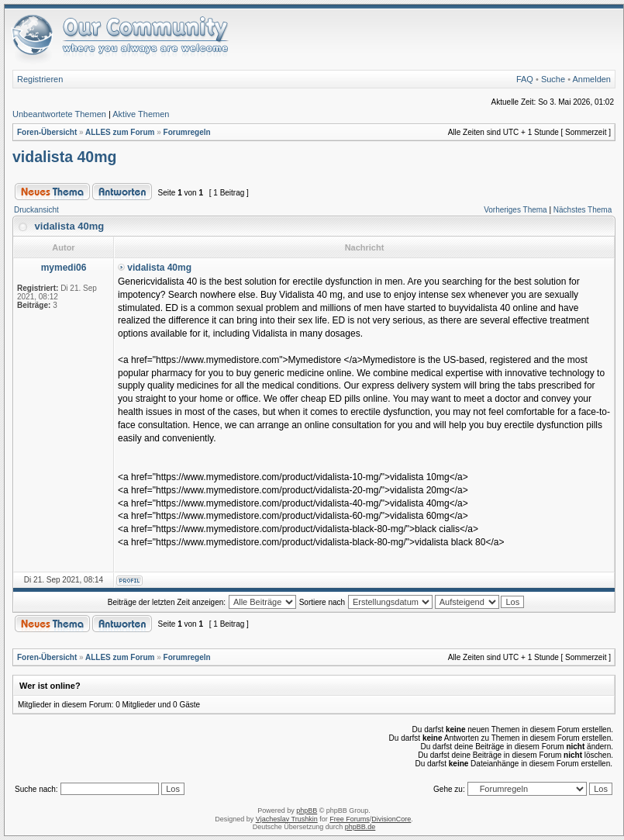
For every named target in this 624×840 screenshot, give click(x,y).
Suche (553, 79)
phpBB (307, 811)
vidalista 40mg (64, 157)
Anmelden (591, 79)
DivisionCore (391, 819)
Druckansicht (36, 210)
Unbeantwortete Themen (59, 114)
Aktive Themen (141, 114)
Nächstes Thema (583, 210)
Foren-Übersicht (47, 132)
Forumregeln (187, 132)
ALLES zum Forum (120, 132)
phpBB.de (360, 827)
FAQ (525, 79)
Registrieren (40, 79)
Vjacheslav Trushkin (287, 819)
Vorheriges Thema (515, 210)
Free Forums (350, 819)
